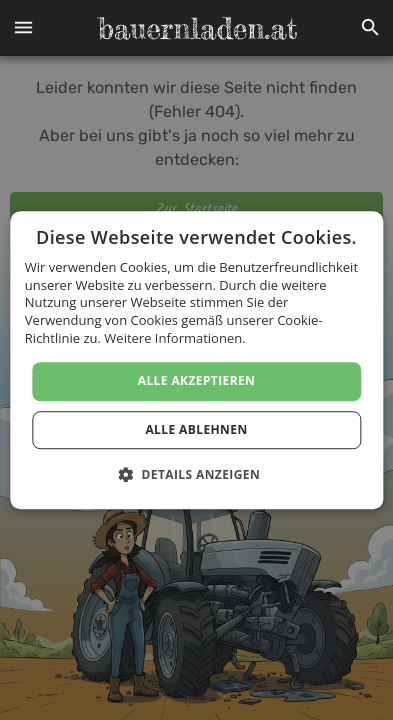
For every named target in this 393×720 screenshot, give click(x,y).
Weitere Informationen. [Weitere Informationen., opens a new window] (174, 338)
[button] (23, 28)
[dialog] (196, 360)
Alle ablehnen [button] (196, 429)
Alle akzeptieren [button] (197, 380)
